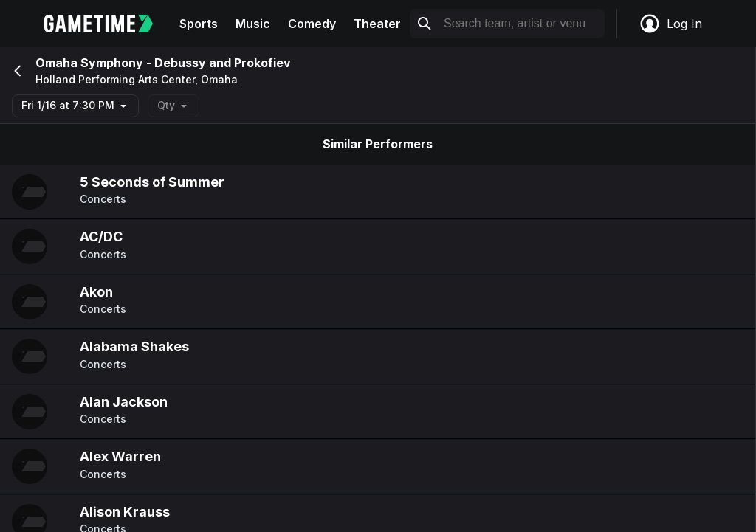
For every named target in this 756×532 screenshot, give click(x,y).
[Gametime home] (107, 24)
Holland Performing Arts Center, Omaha (137, 80)
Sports (199, 24)
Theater (377, 24)
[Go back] (16, 71)
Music (253, 24)
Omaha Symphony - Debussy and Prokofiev (163, 63)
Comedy (312, 24)
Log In (670, 24)
